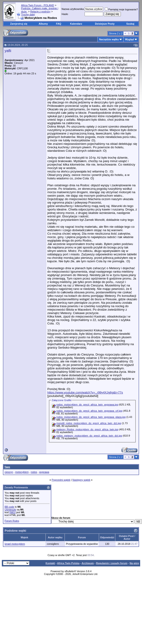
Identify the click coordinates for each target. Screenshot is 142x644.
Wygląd (129, 39)
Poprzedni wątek (61, 480)
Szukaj (130, 24)
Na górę (134, 563)
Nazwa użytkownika (73, 9)
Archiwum (88, 563)
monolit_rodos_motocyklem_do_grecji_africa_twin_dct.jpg (89, 423)
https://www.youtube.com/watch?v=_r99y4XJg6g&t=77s (85, 392)
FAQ (59, 24)
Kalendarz (76, 24)
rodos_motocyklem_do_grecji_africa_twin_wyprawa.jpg (87, 405)
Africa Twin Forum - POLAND (38, 5)
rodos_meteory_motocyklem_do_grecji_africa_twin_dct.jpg (89, 436)
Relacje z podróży (40, 12)
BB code (9, 507)
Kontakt (50, 563)
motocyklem (22, 472)
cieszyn (9, 472)
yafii (8, 51)
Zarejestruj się (19, 24)
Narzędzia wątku (109, 39)
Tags (7, 467)
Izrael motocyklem (15, 544)
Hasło (65, 14)
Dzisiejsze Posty (105, 24)
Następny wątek (81, 480)
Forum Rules (12, 521)
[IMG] (13, 512)
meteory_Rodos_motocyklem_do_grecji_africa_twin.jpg (87, 429)
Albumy (43, 24)
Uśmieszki (10, 510)
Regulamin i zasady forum (112, 563)
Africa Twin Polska (68, 563)
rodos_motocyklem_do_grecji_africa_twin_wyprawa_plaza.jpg (91, 417)
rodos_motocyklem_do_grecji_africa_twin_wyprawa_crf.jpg (89, 411)
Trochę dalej (28, 15)
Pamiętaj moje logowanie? (121, 9)
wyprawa (44, 472)
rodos (34, 472)
